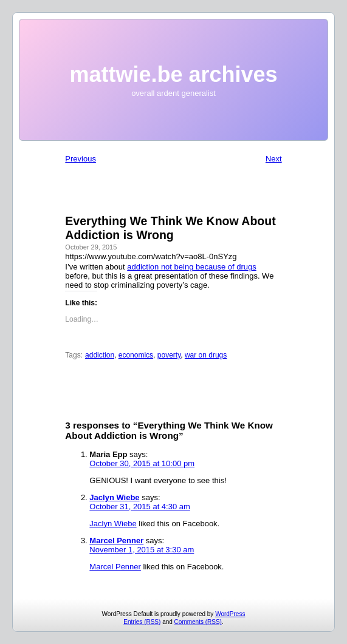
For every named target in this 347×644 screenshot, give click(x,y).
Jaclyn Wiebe (114, 497)
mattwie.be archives (173, 74)
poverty (169, 355)
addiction (100, 355)
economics (136, 355)
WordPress (230, 614)
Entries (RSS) (142, 622)
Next (274, 159)
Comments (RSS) (198, 622)
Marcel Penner (116, 541)
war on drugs (206, 355)
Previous (81, 159)
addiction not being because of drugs (192, 267)
